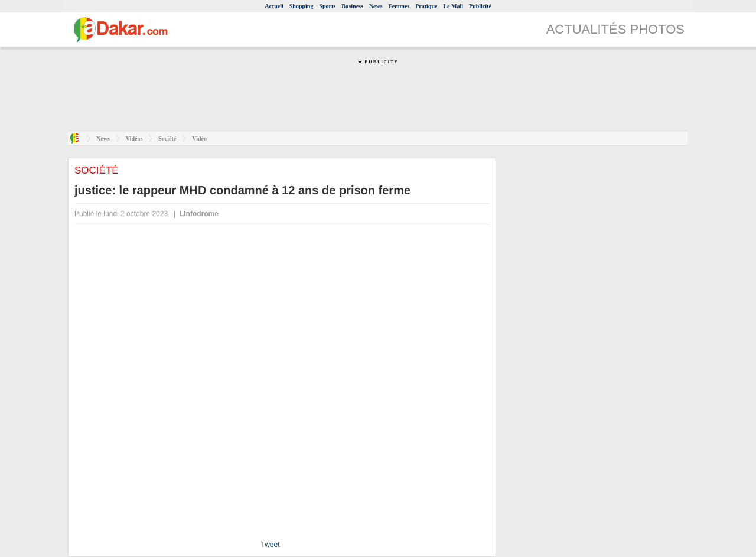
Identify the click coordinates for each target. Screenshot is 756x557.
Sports (327, 6)
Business (352, 6)
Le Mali (453, 6)
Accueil (274, 6)
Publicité (480, 6)
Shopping (302, 6)
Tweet (270, 545)
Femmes (399, 6)
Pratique (426, 6)
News (376, 6)
